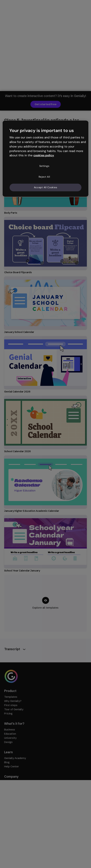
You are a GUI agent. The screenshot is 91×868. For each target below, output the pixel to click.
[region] (45, 159)
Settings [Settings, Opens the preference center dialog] (44, 166)
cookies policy (44, 155)
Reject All (44, 177)
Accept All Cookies (46, 187)
